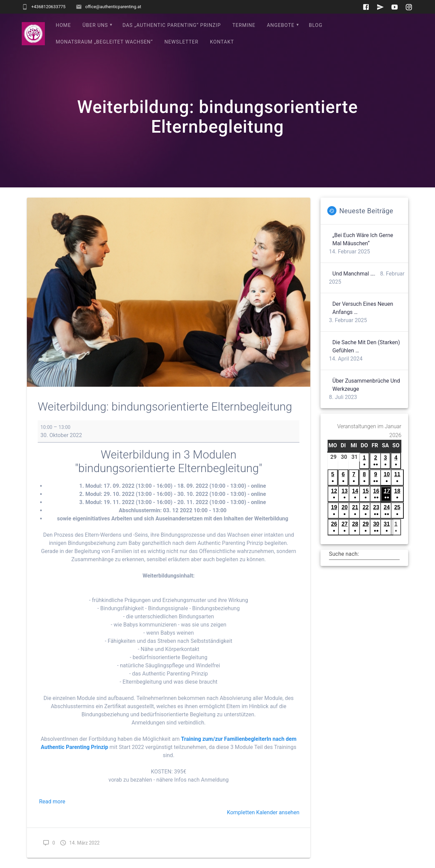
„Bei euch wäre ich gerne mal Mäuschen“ (363, 239)
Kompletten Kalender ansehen (263, 812)
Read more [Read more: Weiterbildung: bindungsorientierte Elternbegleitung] (52, 802)
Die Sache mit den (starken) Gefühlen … (366, 346)
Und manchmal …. (354, 274)
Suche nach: (344, 554)
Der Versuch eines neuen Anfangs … (363, 308)
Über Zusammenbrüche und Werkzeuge (366, 385)
